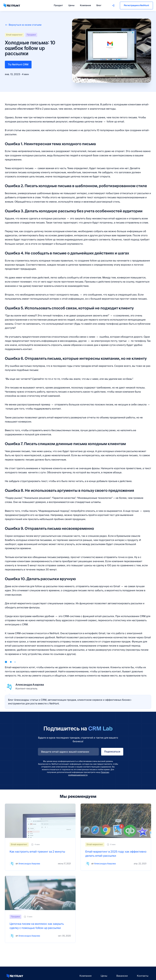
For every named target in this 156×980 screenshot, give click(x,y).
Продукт (58, 5)
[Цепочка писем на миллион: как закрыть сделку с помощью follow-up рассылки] (40, 893)
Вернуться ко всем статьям (23, 25)
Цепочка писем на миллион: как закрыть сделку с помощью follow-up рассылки (37, 926)
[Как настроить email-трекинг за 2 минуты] (40, 821)
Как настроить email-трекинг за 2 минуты (37, 852)
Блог (99, 5)
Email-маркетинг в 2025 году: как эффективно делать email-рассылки (116, 854)
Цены (71, 5)
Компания (85, 5)
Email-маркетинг (14, 35)
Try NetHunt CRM (18, 65)
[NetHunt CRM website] (15, 976)
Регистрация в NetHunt (136, 5)
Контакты (143, 976)
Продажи (31, 35)
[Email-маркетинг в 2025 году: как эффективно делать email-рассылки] (116, 821)
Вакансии (122, 976)
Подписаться (112, 752)
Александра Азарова (29, 864)
